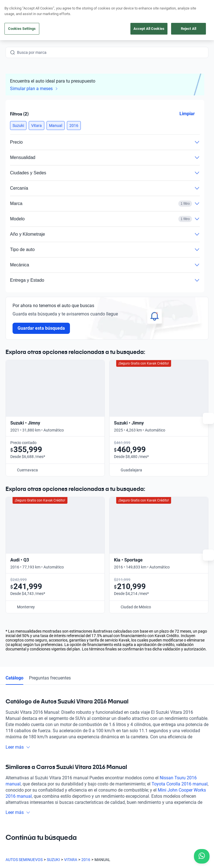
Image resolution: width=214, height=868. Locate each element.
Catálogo (14, 525)
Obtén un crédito (76, 748)
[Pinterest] (90, 810)
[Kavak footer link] (21, 762)
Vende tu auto (73, 761)
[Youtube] (37, 810)
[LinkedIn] (64, 810)
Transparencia (18, 859)
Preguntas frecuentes (50, 525)
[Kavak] (13, 17)
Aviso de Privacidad (128, 853)
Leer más (18, 595)
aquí (150, 4)
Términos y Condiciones (171, 853)
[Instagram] (23, 810)
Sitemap (92, 859)
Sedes (66, 787)
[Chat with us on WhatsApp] (202, 856)
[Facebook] (10, 810)
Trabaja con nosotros (130, 787)
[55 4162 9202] (182, 17)
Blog (115, 761)
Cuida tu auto (73, 774)
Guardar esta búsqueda (41, 328)
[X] (50, 810)
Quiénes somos (124, 774)
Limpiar (187, 114)
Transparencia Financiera (58, 859)
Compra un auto (75, 736)
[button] (18, 126)
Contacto (177, 736)
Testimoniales (123, 748)
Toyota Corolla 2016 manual (180, 631)
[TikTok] (77, 810)
